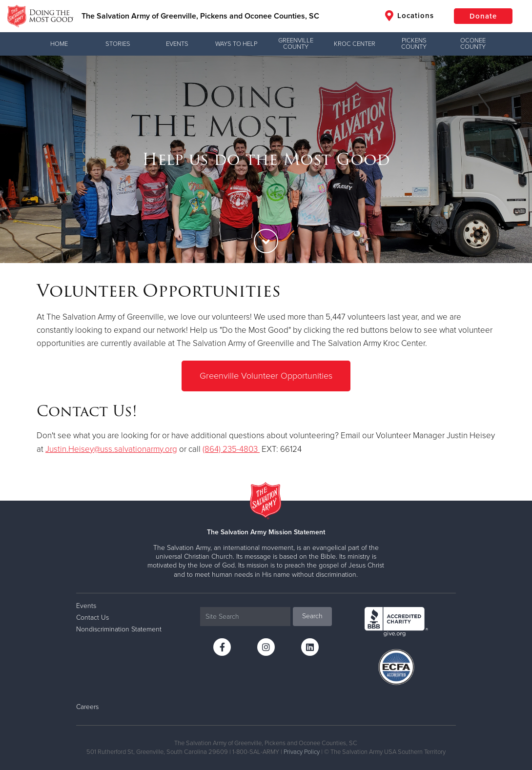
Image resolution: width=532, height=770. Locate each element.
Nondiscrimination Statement (119, 629)
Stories (118, 44)
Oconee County (473, 44)
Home (59, 44)
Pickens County (414, 44)
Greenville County (296, 44)
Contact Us (92, 618)
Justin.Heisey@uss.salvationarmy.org (111, 449)
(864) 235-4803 (231, 449)
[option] (266, 159)
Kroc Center (355, 44)
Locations (409, 16)
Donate (483, 16)
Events (177, 44)
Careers (87, 707)
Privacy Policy (302, 752)
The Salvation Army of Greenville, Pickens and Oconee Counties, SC (200, 16)
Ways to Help (236, 44)
